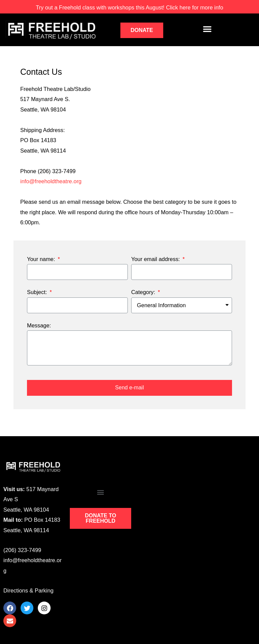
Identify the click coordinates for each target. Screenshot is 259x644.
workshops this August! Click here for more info (129, 7)
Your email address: (156, 259)
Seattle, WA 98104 (26, 510)
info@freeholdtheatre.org (51, 181)
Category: (144, 292)
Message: (39, 325)
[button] (142, 30)
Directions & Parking (28, 590)
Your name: (42, 259)
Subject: (38, 292)
